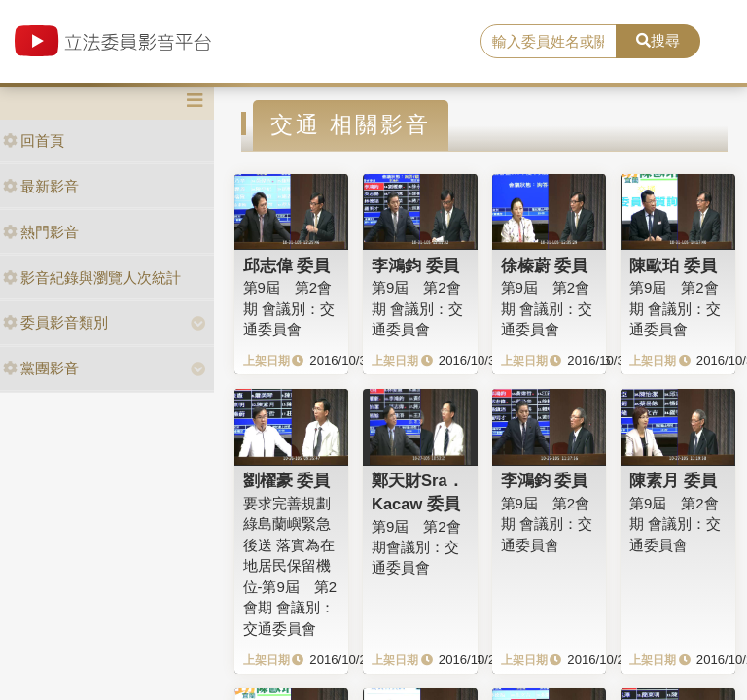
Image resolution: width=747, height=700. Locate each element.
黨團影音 (41, 368)
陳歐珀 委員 (673, 265)
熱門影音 (41, 232)
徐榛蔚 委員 (545, 265)
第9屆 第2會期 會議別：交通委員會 (289, 308)
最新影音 (41, 186)
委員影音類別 (55, 322)
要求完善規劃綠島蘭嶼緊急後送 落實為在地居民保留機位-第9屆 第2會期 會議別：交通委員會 (290, 566)
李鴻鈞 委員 (415, 265)
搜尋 (658, 40)
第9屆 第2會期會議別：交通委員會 (416, 547)
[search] (549, 42)
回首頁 (34, 140)
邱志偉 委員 (287, 265)
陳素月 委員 (673, 480)
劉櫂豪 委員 (287, 480)
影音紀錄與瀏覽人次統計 (92, 278)
